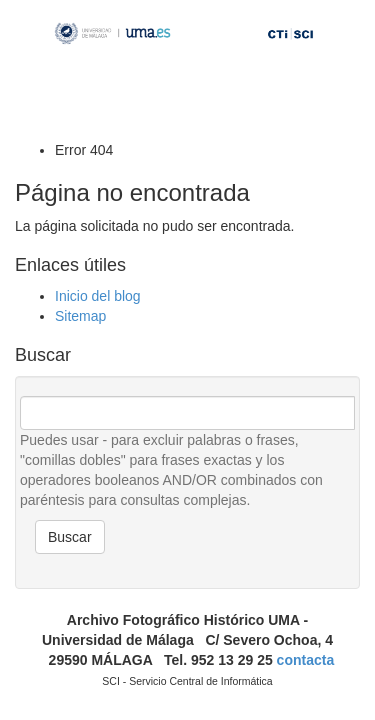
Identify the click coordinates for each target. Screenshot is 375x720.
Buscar (70, 537)
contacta (306, 660)
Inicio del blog (98, 296)
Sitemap (80, 316)
